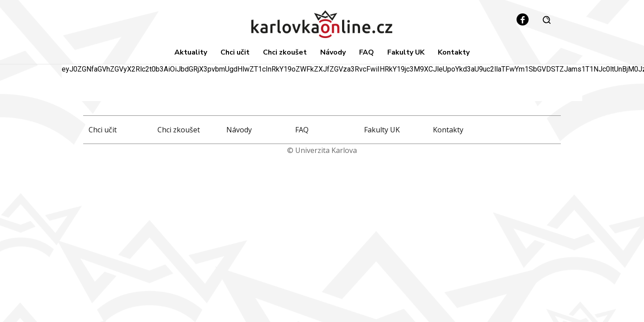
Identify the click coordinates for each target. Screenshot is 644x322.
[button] (547, 20)
